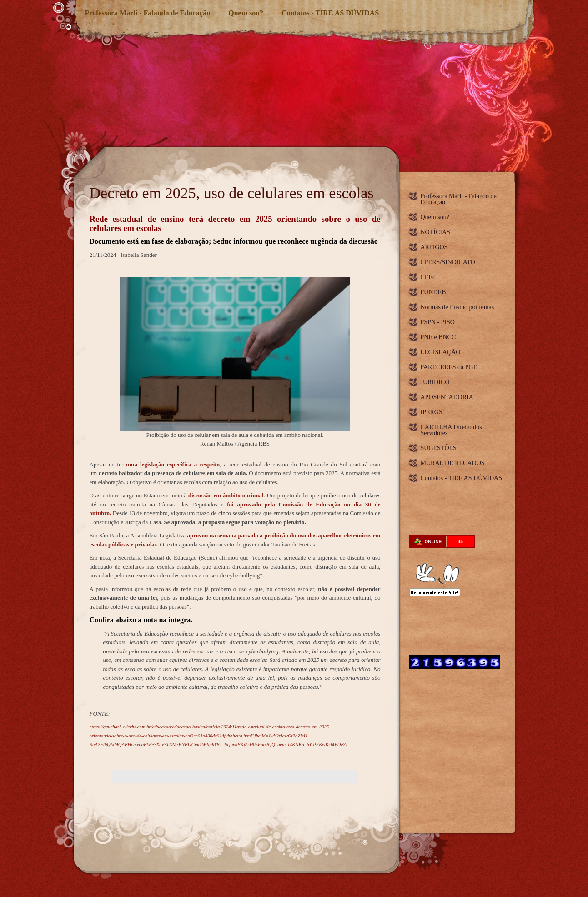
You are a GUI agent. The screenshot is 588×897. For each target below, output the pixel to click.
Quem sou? (246, 13)
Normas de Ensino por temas (457, 307)
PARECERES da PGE (449, 367)
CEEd (428, 277)
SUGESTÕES (439, 448)
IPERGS (432, 412)
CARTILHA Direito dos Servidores (451, 430)
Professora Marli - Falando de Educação (148, 13)
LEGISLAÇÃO (441, 352)
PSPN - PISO (438, 322)
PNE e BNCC (438, 337)
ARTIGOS (434, 247)
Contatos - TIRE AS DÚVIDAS (330, 13)
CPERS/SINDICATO (448, 262)
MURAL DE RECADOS (453, 463)
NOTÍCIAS (435, 232)
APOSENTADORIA (447, 397)
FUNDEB (433, 292)
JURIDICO (435, 382)
